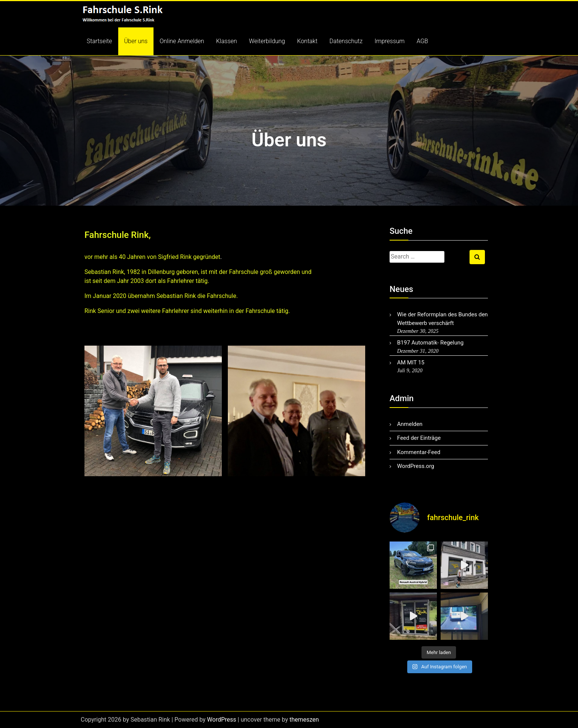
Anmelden (410, 424)
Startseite (99, 41)
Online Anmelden (182, 41)
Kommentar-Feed (419, 452)
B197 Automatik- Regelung (430, 343)
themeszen (304, 720)
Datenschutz (346, 41)
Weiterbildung (267, 41)
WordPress (222, 720)
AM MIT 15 (411, 362)
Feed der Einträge (419, 438)
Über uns (136, 41)
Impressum (390, 41)
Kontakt (307, 41)
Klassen (227, 41)
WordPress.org (416, 466)
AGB (422, 41)
